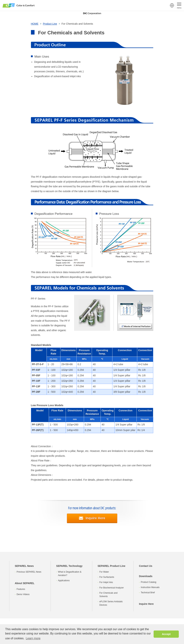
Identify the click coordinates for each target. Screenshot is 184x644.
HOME (35, 24)
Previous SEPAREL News (29, 572)
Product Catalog (149, 582)
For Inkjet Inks (106, 582)
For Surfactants (107, 577)
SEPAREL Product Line (112, 566)
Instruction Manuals (150, 587)
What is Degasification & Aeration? (70, 574)
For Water (104, 572)
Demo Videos (23, 594)
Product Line (50, 24)
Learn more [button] (33, 638)
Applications (64, 580)
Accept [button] (166, 634)
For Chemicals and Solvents (109, 595)
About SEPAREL (25, 583)
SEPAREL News (24, 566)
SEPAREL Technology (69, 566)
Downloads (146, 576)
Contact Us (146, 566)
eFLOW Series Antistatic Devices (111, 603)
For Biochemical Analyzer (112, 588)
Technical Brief (148, 593)
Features (21, 589)
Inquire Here (146, 604)
